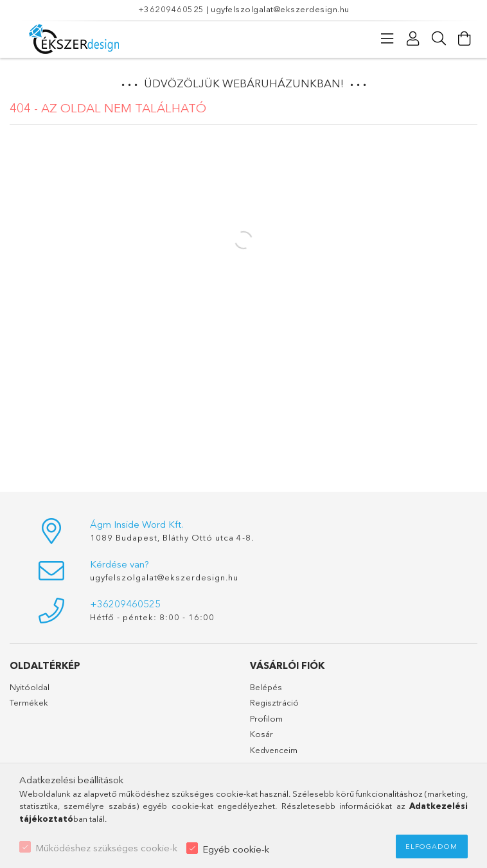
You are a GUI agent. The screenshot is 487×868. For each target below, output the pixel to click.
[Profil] (413, 39)
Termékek (29, 702)
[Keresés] (439, 39)
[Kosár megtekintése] (465, 39)
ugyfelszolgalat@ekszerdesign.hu (280, 9)
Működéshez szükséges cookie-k (106, 848)
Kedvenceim (274, 750)
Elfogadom (431, 846)
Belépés (266, 687)
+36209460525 (171, 9)
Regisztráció (274, 702)
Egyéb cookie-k (236, 849)
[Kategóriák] (387, 39)
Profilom (266, 718)
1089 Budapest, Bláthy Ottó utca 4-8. (172, 537)
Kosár (261, 734)
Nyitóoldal (30, 687)
